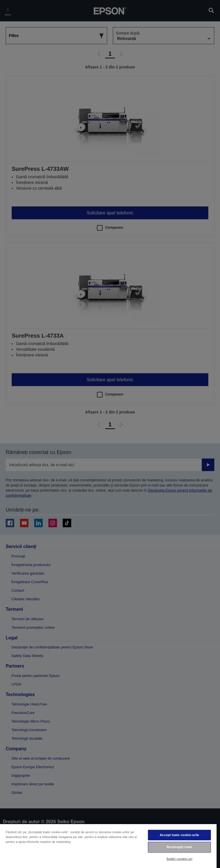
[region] (108, 846)
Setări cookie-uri (179, 859)
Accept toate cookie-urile (180, 835)
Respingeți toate (179, 847)
